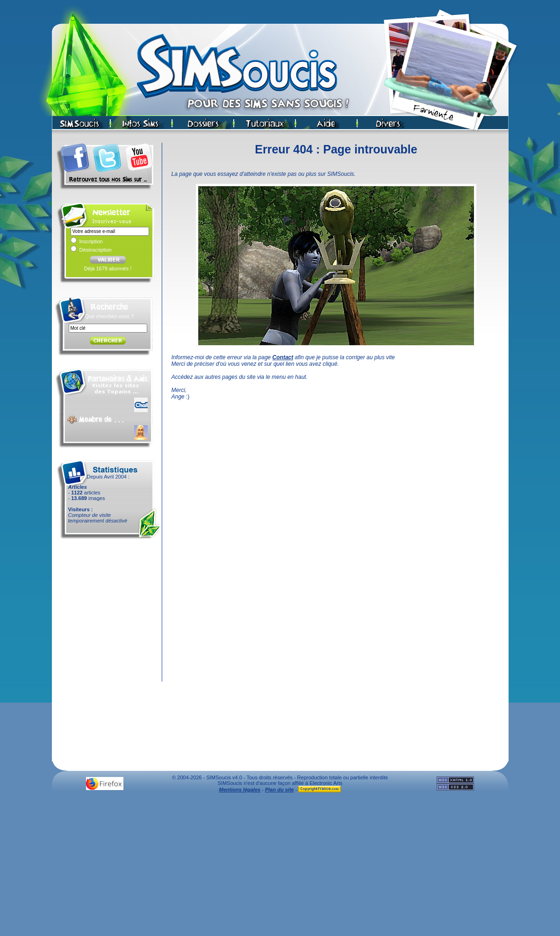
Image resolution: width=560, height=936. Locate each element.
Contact (283, 357)
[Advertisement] (280, 867)
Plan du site (280, 790)
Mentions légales (240, 790)
